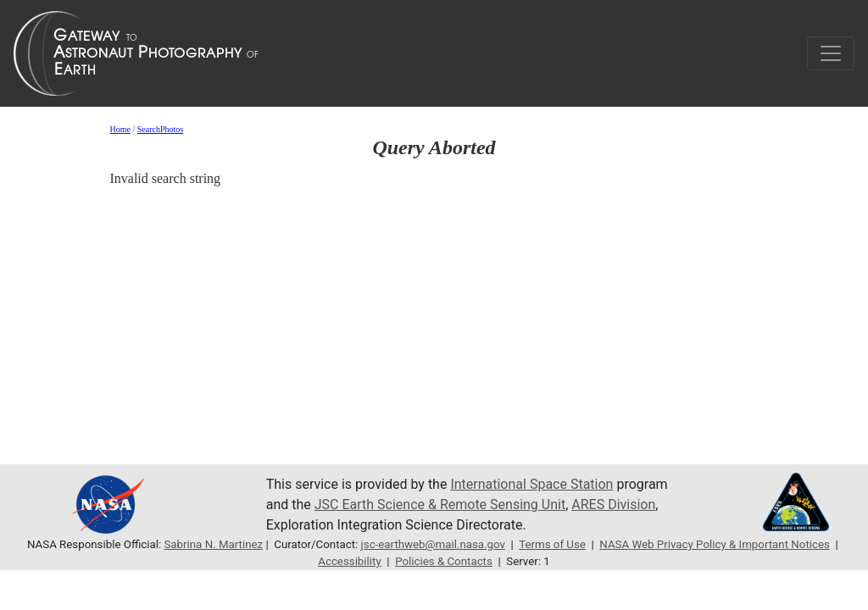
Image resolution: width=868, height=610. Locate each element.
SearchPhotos (160, 129)
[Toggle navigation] (831, 53)
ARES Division (613, 505)
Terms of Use (552, 544)
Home (120, 129)
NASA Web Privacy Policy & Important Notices (715, 544)
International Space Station (531, 484)
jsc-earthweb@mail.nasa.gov (433, 544)
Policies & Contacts (444, 561)
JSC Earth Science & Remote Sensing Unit (440, 505)
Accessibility (349, 561)
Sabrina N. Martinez (213, 544)
